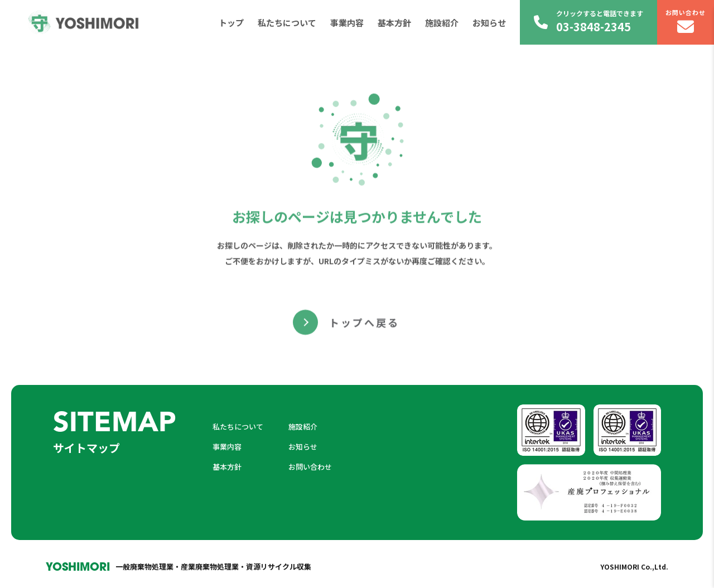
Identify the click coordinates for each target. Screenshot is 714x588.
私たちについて (287, 23)
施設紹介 (442, 23)
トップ (231, 23)
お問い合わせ (686, 21)
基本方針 (394, 23)
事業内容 (347, 23)
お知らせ (489, 23)
